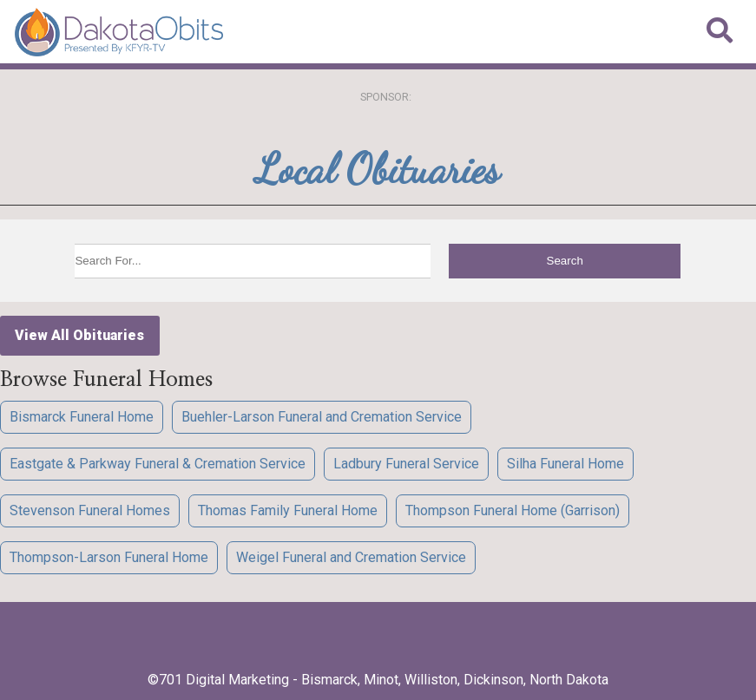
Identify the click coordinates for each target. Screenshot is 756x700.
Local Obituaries (378, 169)
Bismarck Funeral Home (82, 417)
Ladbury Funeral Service (406, 464)
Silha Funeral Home (565, 464)
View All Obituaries (79, 335)
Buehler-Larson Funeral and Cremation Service (322, 417)
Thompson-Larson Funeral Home (109, 557)
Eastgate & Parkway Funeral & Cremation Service (158, 464)
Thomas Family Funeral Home (288, 510)
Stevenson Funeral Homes (90, 510)
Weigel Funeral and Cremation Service (351, 557)
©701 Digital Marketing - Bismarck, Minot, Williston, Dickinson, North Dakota (378, 680)
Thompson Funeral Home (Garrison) (513, 510)
